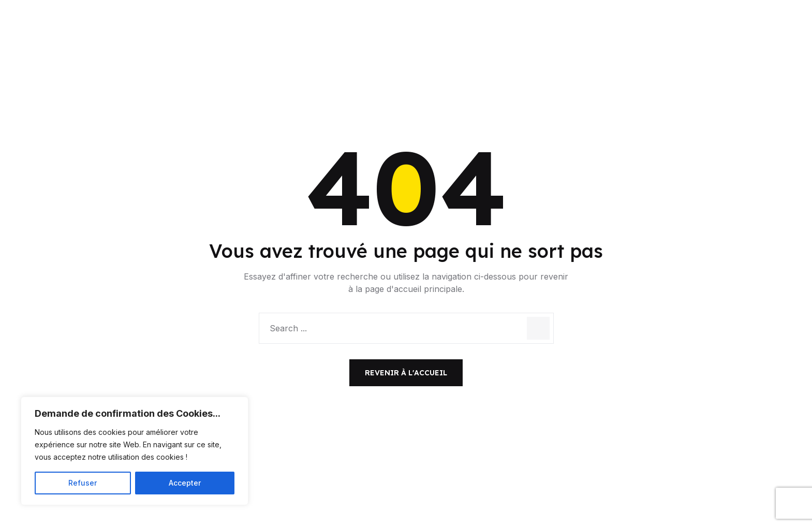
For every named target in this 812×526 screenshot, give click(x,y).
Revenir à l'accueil (406, 373)
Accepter (185, 483)
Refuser (83, 483)
